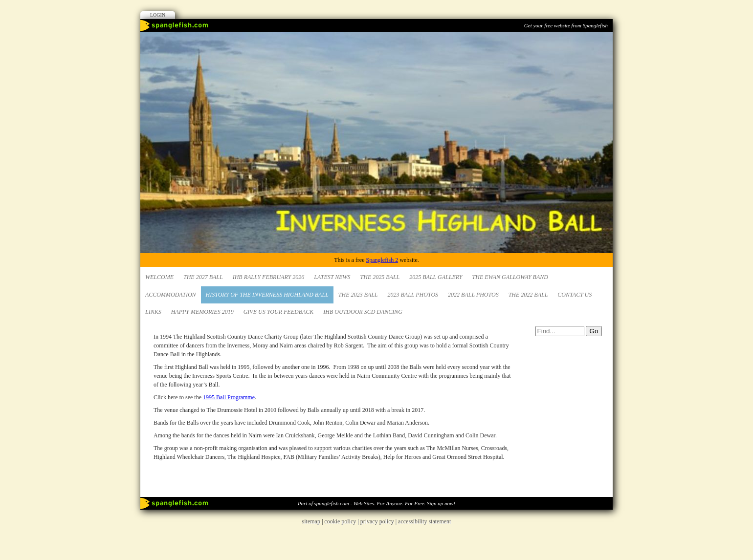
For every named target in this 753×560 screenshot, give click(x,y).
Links (153, 312)
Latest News (332, 277)
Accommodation (171, 295)
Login (158, 15)
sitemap (311, 521)
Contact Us (575, 295)
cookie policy (340, 521)
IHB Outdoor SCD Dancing (363, 312)
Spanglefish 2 (382, 260)
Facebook (590, 42)
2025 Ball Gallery (436, 277)
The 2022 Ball (528, 295)
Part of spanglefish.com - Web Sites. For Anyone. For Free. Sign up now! (376, 503)
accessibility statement (424, 521)
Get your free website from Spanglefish (566, 25)
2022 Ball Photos (473, 295)
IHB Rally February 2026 (269, 277)
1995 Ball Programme (229, 397)
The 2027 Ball (203, 277)
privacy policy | (379, 521)
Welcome (159, 277)
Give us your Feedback (279, 312)
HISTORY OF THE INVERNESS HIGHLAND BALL (267, 295)
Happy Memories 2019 (202, 312)
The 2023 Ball (358, 295)
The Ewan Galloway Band (510, 277)
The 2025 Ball (380, 277)
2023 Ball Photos (413, 295)
